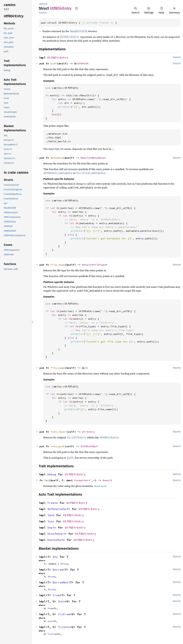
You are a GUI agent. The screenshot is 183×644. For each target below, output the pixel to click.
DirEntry (88, 432)
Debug (52, 474)
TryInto (64, 627)
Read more (101, 486)
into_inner (58, 432)
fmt (47, 480)
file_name (58, 368)
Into (61, 601)
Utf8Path (82, 63)
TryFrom (64, 614)
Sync (51, 521)
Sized (65, 564)
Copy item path (77, 8)
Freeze (53, 503)
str (86, 368)
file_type (58, 265)
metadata (57, 158)
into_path (58, 446)
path (54, 63)
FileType (100, 265)
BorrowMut (60, 582)
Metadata (98, 158)
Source (43, 13)
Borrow (58, 570)
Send (51, 515)
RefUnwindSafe (59, 509)
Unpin (52, 527)
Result (85, 158)
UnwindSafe (56, 540)
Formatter (81, 480)
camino (43, 4)
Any (55, 557)
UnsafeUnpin (57, 534)
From (56, 595)
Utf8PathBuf (89, 446)
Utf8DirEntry (58, 58)
